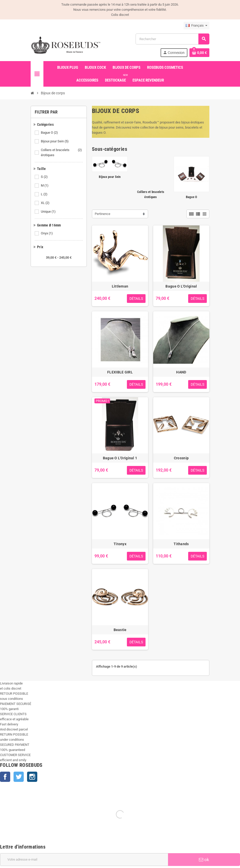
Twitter (19, 777)
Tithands (181, 544)
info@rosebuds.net (14, 865)
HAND (181, 372)
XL (46, 203)
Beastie (120, 630)
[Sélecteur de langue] (196, 26)
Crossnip (181, 458)
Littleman (120, 286)
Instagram (32, 777)
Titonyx (120, 544)
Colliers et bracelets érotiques (62, 153)
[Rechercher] (172, 39)
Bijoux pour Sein (55, 141)
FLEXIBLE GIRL (120, 372)
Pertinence (103, 214)
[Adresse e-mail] (84, 800)
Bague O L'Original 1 (120, 458)
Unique (49, 212)
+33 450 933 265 (40, 865)
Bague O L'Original (181, 286)
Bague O (50, 133)
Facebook (5, 777)
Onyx (47, 233)
